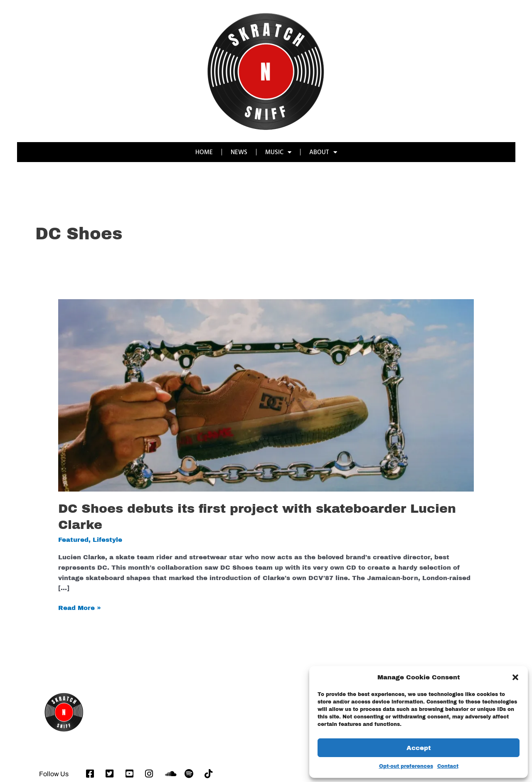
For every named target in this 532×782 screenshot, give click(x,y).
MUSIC (278, 152)
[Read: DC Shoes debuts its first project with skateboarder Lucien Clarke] (266, 395)
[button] (515, 677)
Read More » (80, 607)
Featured (73, 540)
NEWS (239, 152)
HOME (204, 152)
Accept (419, 748)
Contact (448, 766)
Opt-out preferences (406, 766)
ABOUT (323, 152)
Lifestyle (107, 540)
